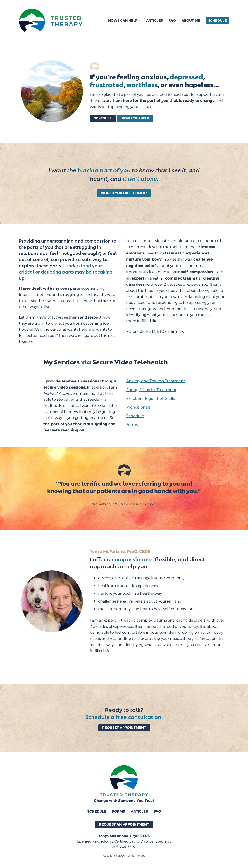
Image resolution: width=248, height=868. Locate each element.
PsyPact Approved (60, 394)
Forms (118, 811)
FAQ (172, 20)
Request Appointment (124, 728)
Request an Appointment (124, 824)
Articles (154, 20)
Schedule (217, 20)
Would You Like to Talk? (124, 193)
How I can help (135, 118)
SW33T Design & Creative (131, 863)
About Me (191, 20)
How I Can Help (123, 20)
